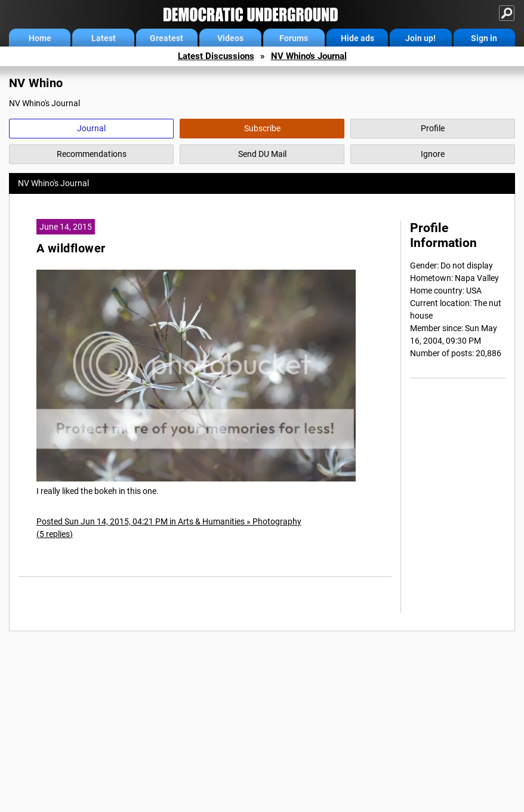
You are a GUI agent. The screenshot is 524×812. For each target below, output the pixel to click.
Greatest (167, 38)
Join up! (420, 38)
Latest (104, 38)
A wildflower (71, 248)
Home (40, 38)
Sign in (484, 38)
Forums (294, 38)
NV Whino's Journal (309, 56)
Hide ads (357, 38)
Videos (230, 38)
